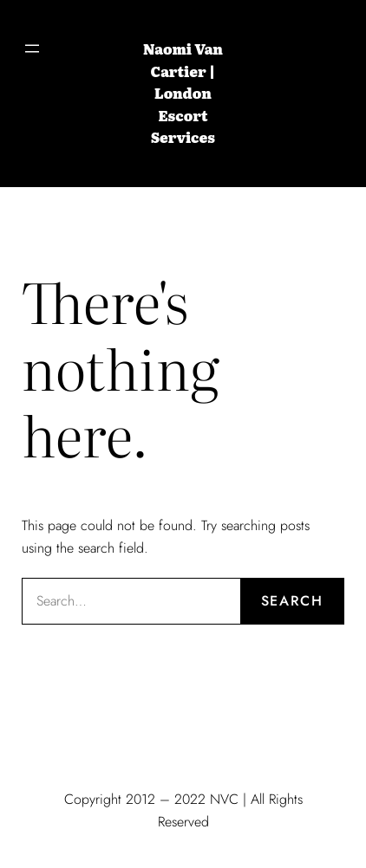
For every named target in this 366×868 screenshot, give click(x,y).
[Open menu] (32, 49)
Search (292, 601)
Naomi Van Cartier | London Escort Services (183, 93)
